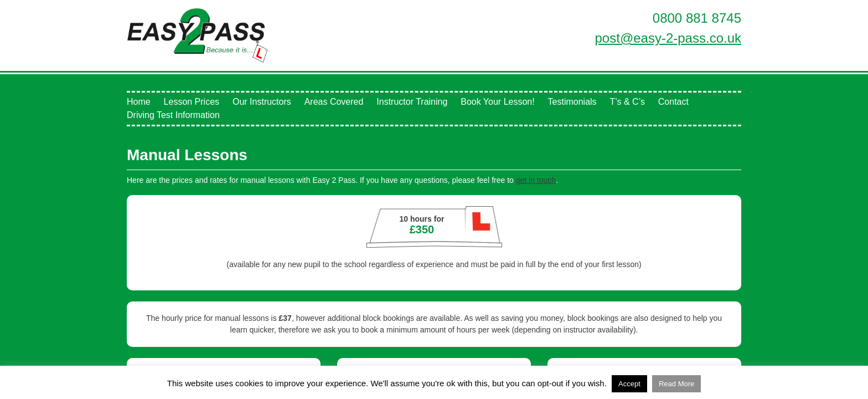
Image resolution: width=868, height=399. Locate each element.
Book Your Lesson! (497, 102)
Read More (676, 384)
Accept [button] (629, 384)
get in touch (536, 180)
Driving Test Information (173, 115)
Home (139, 102)
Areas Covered (334, 102)
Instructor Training (412, 102)
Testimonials (572, 102)
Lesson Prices (192, 102)
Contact (673, 102)
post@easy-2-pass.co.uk (668, 38)
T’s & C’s (627, 102)
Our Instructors (262, 102)
